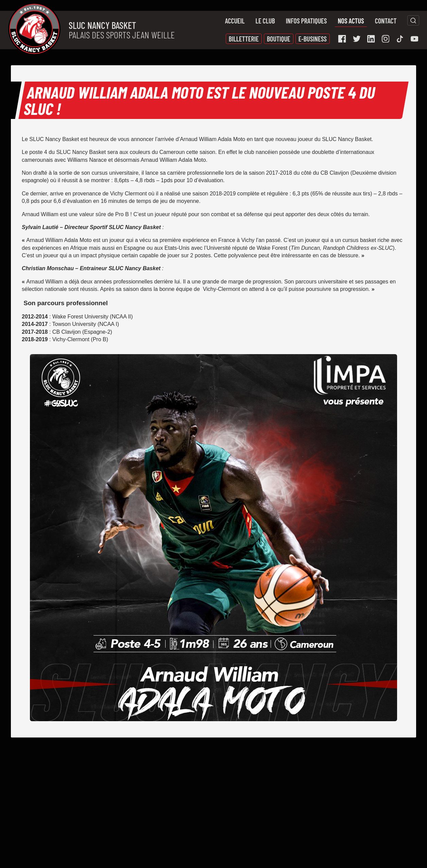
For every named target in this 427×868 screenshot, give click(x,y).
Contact (386, 21)
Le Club (265, 21)
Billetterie (244, 39)
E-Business (313, 39)
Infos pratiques (306, 21)
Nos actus (351, 21)
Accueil (235, 21)
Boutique (279, 39)
